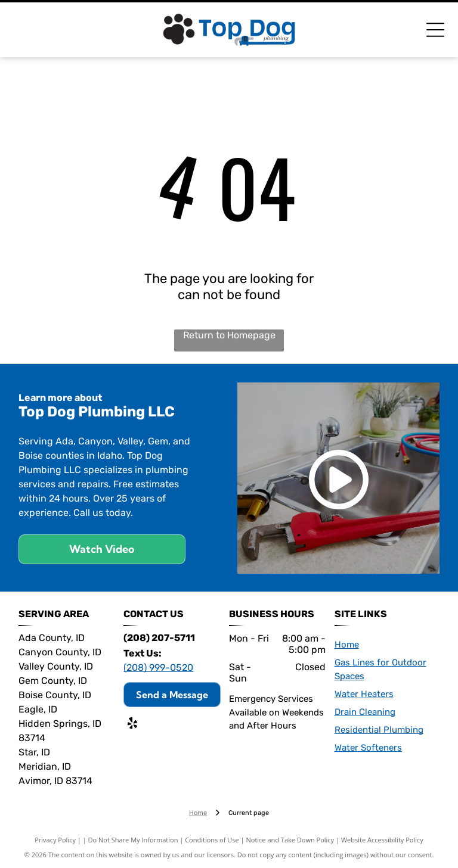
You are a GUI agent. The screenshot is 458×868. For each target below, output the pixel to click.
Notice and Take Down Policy (290, 840)
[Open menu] (435, 30)
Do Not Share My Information (133, 840)
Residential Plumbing (379, 730)
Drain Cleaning (365, 712)
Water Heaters (364, 694)
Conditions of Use (212, 840)
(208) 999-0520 (158, 668)
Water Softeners (368, 748)
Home (347, 645)
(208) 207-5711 (159, 638)
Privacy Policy (55, 840)
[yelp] (132, 725)
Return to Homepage (229, 335)
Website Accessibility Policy (382, 840)
